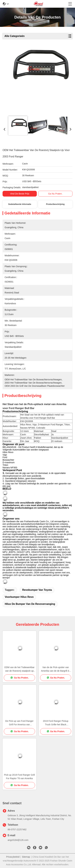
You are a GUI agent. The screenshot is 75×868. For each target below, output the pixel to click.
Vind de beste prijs (20, 194)
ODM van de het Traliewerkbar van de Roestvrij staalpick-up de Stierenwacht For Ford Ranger (19, 669)
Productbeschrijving (55, 204)
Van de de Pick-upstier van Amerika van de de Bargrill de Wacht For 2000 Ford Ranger (56, 669)
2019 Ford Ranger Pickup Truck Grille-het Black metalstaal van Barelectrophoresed (56, 723)
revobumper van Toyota (37, 590)
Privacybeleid (13, 857)
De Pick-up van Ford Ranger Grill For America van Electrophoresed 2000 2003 (19, 723)
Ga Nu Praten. (55, 194)
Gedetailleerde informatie (20, 204)
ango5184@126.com (18, 840)
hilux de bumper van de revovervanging (30, 604)
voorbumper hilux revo (19, 597)
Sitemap (26, 857)
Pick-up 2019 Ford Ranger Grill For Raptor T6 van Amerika (19, 777)
